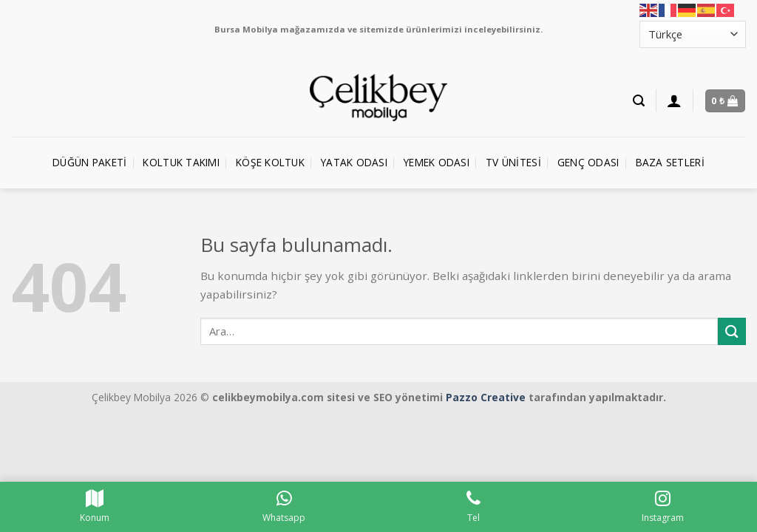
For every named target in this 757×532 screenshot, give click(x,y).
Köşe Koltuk (270, 162)
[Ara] (639, 101)
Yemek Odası (437, 162)
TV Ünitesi (513, 162)
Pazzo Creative (486, 397)
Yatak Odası (354, 162)
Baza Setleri (670, 162)
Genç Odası (588, 162)
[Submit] (732, 331)
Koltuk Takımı (181, 162)
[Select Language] (693, 34)
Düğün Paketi (89, 162)
